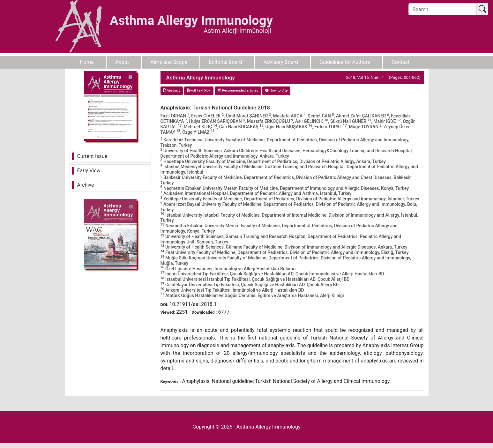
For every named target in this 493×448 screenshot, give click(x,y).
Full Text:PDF (199, 90)
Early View (89, 171)
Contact (400, 62)
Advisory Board (281, 62)
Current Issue (92, 156)
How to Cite (276, 90)
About (122, 62)
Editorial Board (225, 62)
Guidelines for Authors (345, 62)
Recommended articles (238, 90)
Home (87, 62)
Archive (86, 185)
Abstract (172, 90)
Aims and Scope (169, 62)
